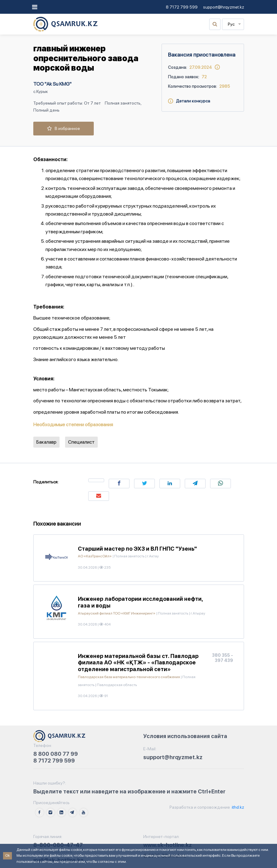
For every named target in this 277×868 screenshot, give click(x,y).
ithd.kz (237, 807)
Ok (7, 855)
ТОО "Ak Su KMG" (52, 84)
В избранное (64, 128)
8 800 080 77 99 (56, 754)
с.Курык (41, 91)
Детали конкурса (189, 101)
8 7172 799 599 (182, 7)
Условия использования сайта (185, 736)
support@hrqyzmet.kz (224, 7)
